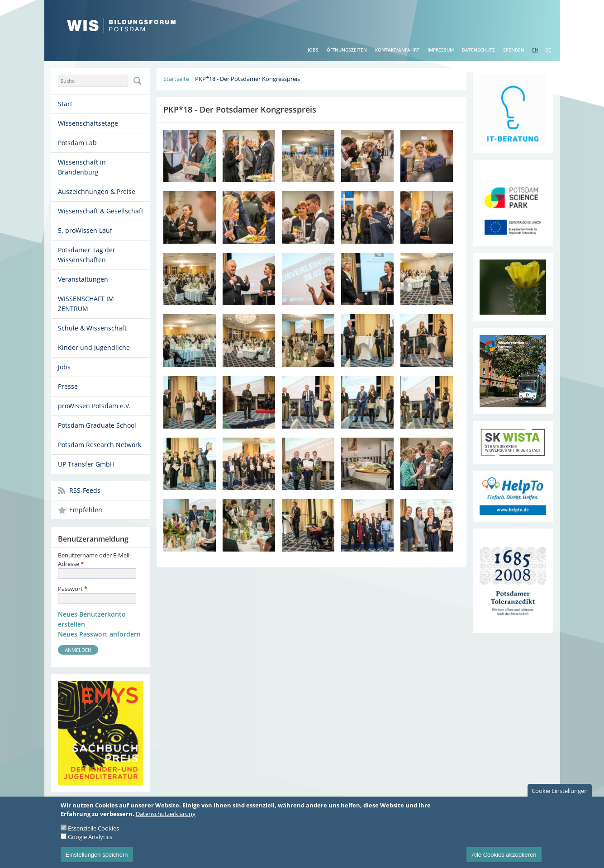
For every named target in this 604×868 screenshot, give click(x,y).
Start (65, 104)
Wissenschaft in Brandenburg (82, 167)
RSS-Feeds (85, 490)
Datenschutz (478, 50)
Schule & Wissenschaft (92, 328)
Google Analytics (90, 840)
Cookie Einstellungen (560, 793)
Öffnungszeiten (347, 50)
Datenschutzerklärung (166, 816)
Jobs (313, 50)
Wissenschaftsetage (88, 123)
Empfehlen (86, 510)
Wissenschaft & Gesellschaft (101, 211)
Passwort (73, 589)
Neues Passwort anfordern (99, 634)
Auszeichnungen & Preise (97, 191)
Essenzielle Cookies (93, 831)
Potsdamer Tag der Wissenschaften (87, 255)
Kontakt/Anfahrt (397, 50)
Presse (68, 386)
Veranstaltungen (83, 279)
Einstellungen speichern (97, 857)
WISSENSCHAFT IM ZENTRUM (86, 304)
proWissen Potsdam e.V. (94, 406)
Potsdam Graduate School (97, 425)
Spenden (514, 50)
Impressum (441, 50)
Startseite (176, 79)
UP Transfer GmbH (86, 464)
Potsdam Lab (77, 143)
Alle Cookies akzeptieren (504, 857)
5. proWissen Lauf (85, 230)
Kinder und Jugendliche (94, 347)
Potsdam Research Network (100, 445)
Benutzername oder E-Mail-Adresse (95, 559)
